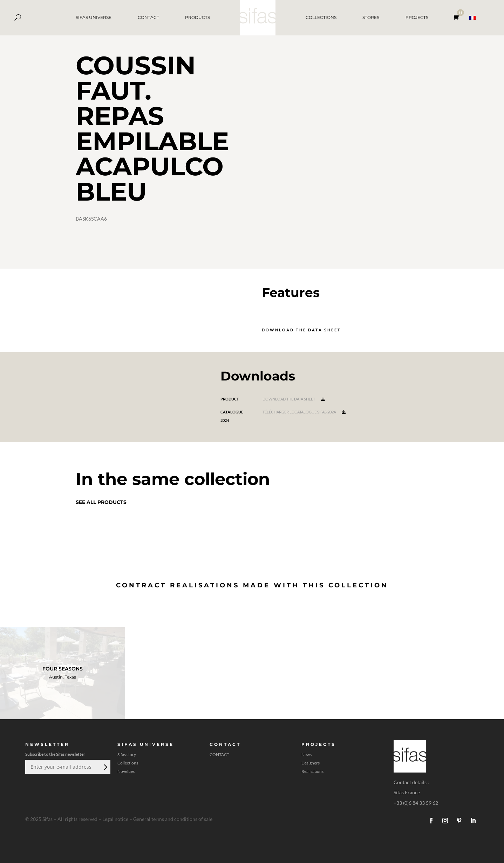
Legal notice (115, 819)
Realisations (312, 771)
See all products (101, 502)
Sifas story (127, 755)
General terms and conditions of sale (173, 819)
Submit (105, 767)
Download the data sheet (301, 330)
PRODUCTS (197, 17)
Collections (128, 763)
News (307, 755)
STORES (371, 17)
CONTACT (148, 17)
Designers (311, 763)
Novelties (126, 771)
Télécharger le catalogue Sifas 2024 (304, 412)
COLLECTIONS (321, 17)
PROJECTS (417, 17)
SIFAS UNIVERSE (94, 17)
